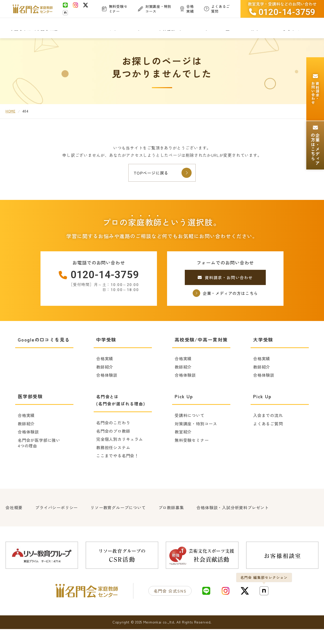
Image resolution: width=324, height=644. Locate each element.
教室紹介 (183, 449)
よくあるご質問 (268, 440)
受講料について (190, 432)
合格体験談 (107, 392)
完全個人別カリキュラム (120, 456)
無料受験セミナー (192, 457)
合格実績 (105, 375)
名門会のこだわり (113, 440)
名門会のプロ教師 (113, 448)
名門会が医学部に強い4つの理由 (39, 460)
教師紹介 (105, 384)
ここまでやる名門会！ (117, 472)
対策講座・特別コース (196, 440)
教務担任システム (113, 464)
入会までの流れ (268, 432)
